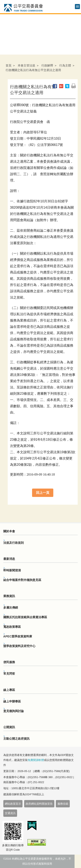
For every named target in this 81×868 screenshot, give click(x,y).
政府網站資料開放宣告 (39, 804)
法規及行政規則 (14, 543)
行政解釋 (47, 65)
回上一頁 (43, 493)
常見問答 (9, 674)
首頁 (9, 65)
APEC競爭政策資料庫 (18, 636)
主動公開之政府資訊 (16, 739)
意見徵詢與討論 (14, 711)
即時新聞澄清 (12, 570)
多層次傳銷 (11, 608)
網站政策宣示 (13, 804)
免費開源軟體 (36, 760)
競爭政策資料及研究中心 (19, 646)
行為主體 (65, 65)
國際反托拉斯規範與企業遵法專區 (25, 617)
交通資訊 (10, 813)
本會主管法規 (26, 65)
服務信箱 (63, 804)
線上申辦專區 (12, 701)
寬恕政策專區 (12, 627)
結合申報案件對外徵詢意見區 (22, 580)
